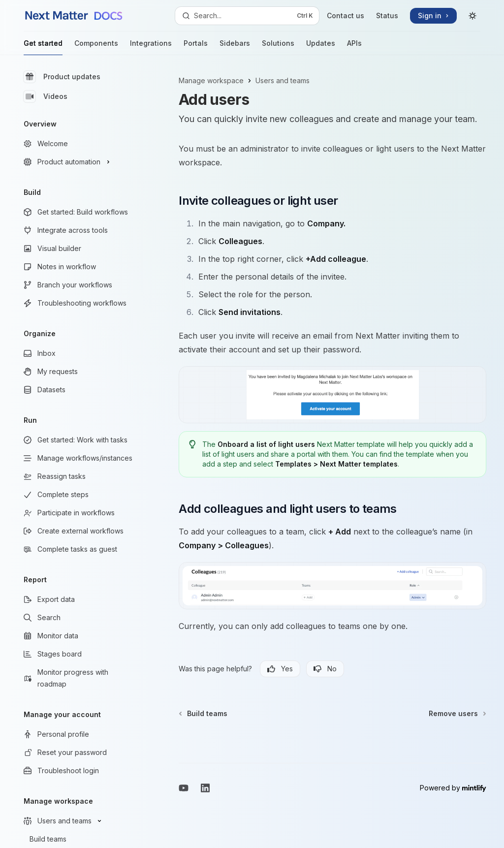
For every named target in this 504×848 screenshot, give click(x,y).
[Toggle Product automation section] (79, 162)
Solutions (278, 47)
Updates (321, 47)
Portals (196, 47)
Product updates (62, 77)
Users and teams (283, 80)
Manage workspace (211, 80)
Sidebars (235, 47)
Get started (43, 47)
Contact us (346, 16)
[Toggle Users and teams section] (79, 821)
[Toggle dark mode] (472, 16)
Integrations (151, 47)
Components (96, 47)
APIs (354, 47)
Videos (46, 96)
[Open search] (247, 16)
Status (387, 16)
